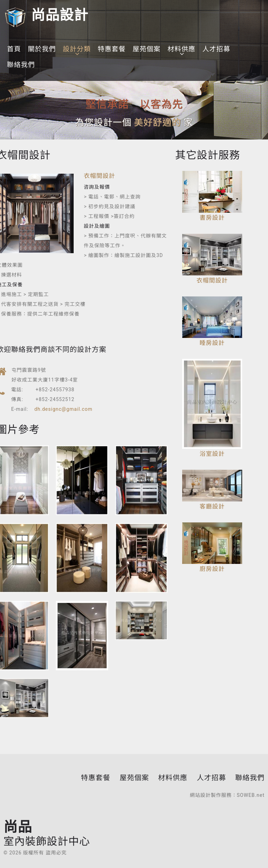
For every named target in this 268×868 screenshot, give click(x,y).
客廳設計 (212, 506)
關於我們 (42, 49)
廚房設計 (212, 569)
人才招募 (216, 49)
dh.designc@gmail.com (63, 409)
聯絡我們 (21, 65)
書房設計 (212, 218)
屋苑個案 (147, 49)
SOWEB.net (251, 795)
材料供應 (181, 49)
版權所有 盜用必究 (45, 853)
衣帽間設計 (99, 176)
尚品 (47, 833)
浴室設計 (212, 454)
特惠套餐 (112, 49)
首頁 (14, 49)
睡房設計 (212, 343)
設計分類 (77, 49)
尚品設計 (46, 15)
